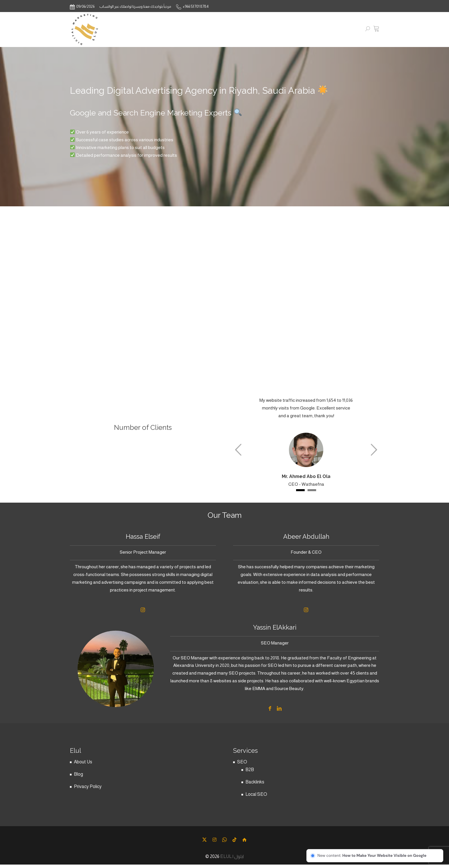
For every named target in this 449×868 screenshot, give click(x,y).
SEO (242, 766)
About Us (83, 766)
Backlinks (255, 786)
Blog (78, 778)
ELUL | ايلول (232, 861)
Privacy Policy (88, 791)
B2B (250, 774)
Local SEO (256, 799)
